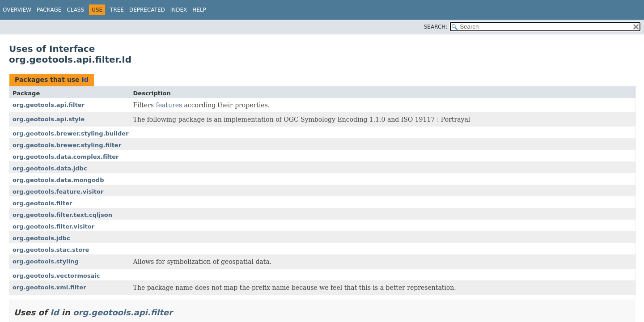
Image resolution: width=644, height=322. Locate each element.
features (169, 105)
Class (75, 10)
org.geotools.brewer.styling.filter (67, 145)
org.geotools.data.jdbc (50, 168)
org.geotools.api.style (49, 119)
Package (49, 10)
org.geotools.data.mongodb (58, 180)
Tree (117, 10)
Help (199, 10)
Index (179, 10)
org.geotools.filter (42, 203)
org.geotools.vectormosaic (56, 276)
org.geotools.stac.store (51, 250)
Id (85, 80)
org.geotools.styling (46, 261)
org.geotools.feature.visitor (58, 192)
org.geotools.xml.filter (49, 287)
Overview (17, 10)
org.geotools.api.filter (49, 105)
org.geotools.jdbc (41, 238)
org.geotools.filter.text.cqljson (62, 215)
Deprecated (147, 10)
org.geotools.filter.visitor (53, 227)
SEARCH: (436, 27)
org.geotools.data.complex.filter (66, 157)
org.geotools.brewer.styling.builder (71, 133)
